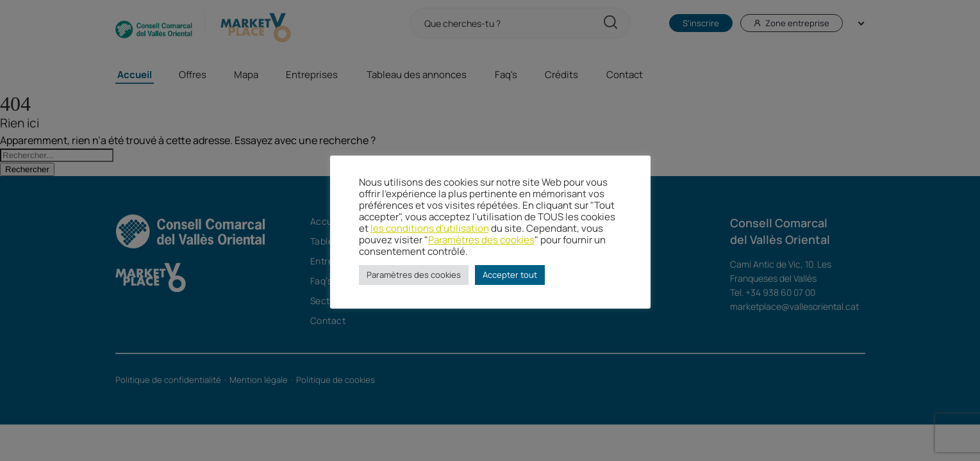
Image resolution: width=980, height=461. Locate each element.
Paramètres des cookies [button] (414, 275)
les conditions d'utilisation (430, 228)
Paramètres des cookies (481, 239)
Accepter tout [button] (510, 275)
